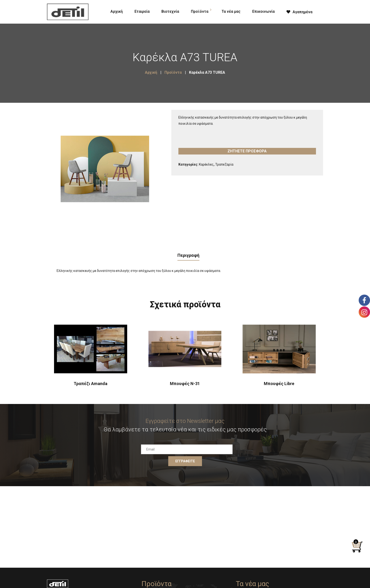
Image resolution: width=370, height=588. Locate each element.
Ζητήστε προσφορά (247, 151)
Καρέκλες (206, 164)
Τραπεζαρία (224, 164)
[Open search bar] (324, 11)
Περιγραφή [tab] (188, 255)
